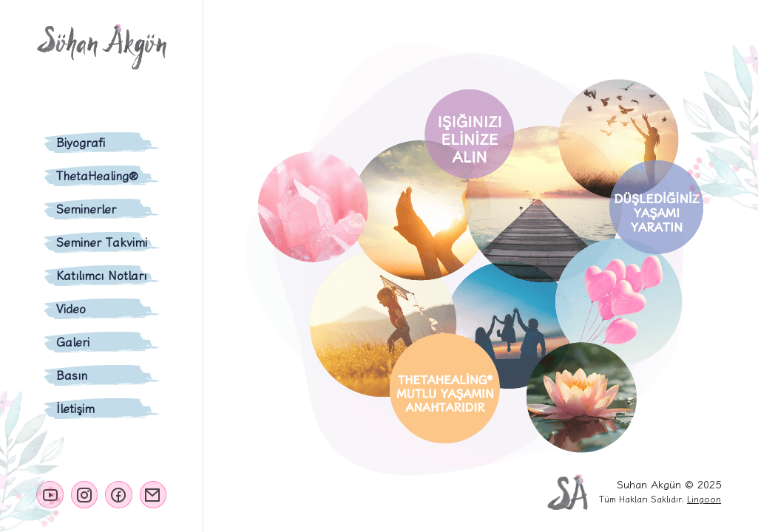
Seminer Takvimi (102, 242)
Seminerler (86, 209)
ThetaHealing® (97, 176)
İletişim (75, 409)
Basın (72, 375)
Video (71, 309)
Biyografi (81, 143)
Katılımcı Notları (101, 276)
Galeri (73, 342)
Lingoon (704, 499)
